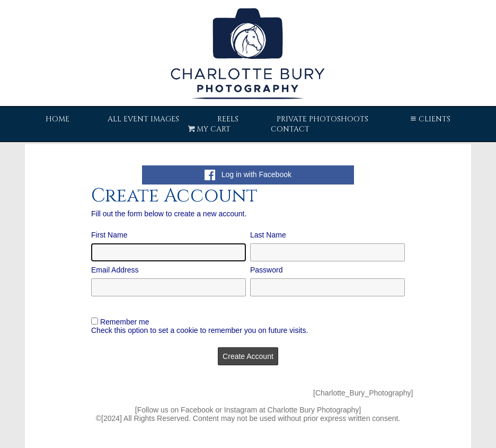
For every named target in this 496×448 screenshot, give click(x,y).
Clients (430, 119)
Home (57, 119)
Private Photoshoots (322, 119)
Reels (228, 119)
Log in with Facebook (248, 174)
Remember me (125, 322)
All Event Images (143, 119)
